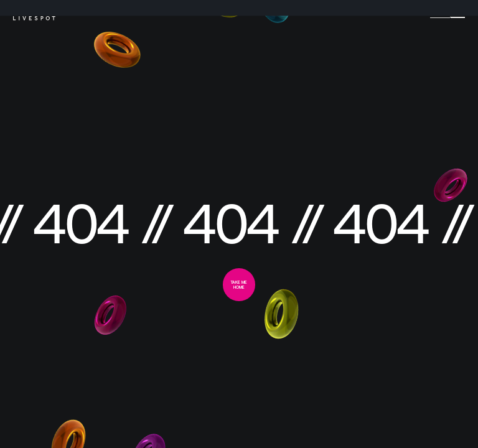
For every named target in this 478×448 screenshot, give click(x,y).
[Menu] (457, 15)
